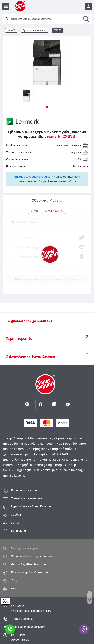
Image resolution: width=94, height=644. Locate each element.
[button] (47, 107)
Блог (14, 589)
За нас (15, 523)
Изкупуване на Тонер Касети (31, 506)
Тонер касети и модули (26, 498)
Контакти (18, 531)
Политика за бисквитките (29, 572)
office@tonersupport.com (28, 627)
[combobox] (41, 19)
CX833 (58, 30)
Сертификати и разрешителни (33, 556)
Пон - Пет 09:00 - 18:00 (20, 637)
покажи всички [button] (54, 211)
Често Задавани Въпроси (28, 564)
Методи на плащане (25, 548)
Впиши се (21, 177)
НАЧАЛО (11, 30)
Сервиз (16, 515)
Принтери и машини (35, 30)
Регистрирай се (39, 177)
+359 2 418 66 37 (22, 619)
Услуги (16, 580)
